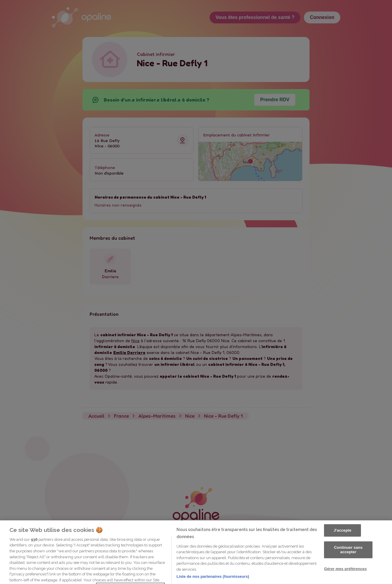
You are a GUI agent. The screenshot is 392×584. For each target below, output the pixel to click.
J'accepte (343, 547)
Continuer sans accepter (348, 567)
